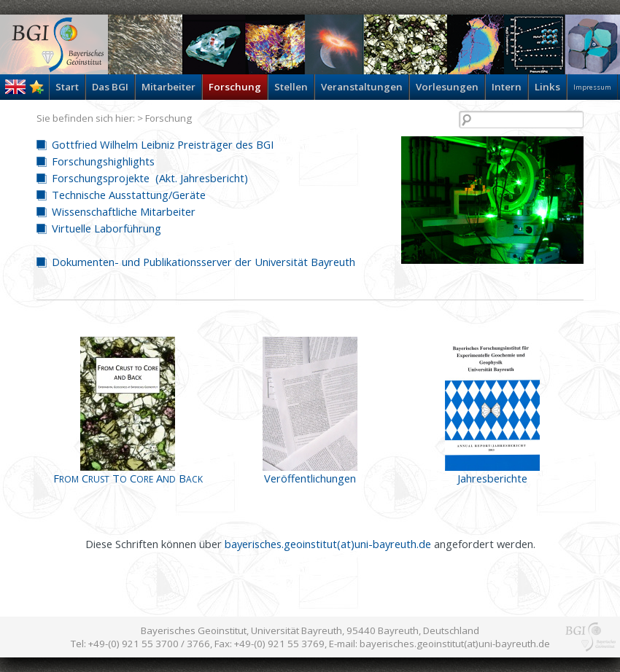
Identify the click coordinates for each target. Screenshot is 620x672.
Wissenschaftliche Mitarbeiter (124, 211)
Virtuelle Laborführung (106, 228)
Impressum (592, 87)
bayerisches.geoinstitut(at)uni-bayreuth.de (328, 544)
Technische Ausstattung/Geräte (129, 195)
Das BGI (110, 87)
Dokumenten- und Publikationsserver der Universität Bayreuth (204, 262)
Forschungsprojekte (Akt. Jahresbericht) (150, 178)
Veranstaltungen (362, 87)
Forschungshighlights (103, 161)
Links (547, 87)
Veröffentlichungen (310, 478)
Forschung (235, 87)
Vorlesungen (447, 87)
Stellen (291, 87)
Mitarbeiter (168, 87)
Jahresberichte (492, 478)
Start (67, 87)
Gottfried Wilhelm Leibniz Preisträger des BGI (163, 144)
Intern (507, 87)
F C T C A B (128, 478)
